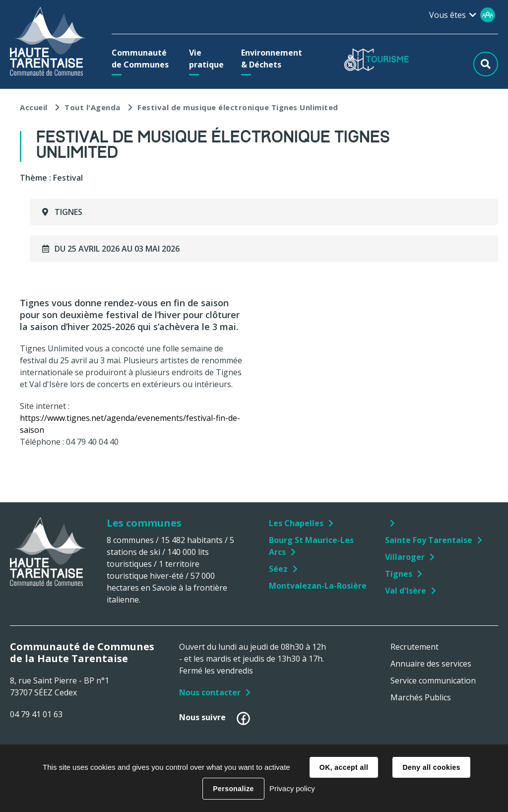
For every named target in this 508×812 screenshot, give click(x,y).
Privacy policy (292, 788)
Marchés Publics (421, 697)
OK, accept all (344, 767)
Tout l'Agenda (93, 107)
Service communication (433, 680)
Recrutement (414, 647)
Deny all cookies (431, 767)
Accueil (34, 107)
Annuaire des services (431, 664)
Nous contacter (210, 692)
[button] (142, 59)
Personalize (233, 789)
